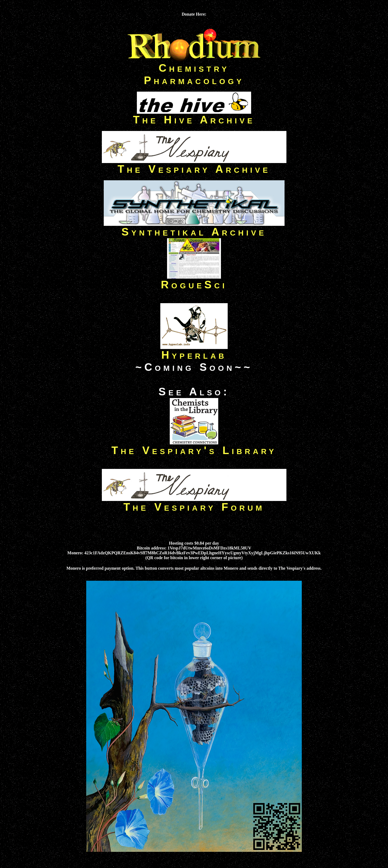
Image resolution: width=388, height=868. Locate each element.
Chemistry (194, 68)
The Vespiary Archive (194, 164)
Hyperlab (194, 350)
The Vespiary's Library (194, 450)
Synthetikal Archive (194, 227)
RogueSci (194, 280)
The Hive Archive (194, 115)
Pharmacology (194, 80)
